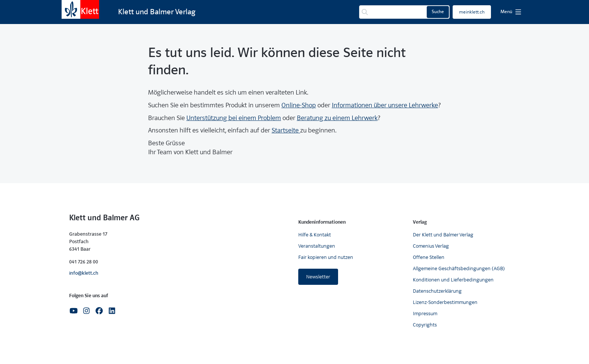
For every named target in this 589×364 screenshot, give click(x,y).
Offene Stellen (429, 257)
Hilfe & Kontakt (315, 235)
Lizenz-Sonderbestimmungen (445, 302)
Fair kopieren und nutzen (326, 257)
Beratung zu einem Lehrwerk (337, 118)
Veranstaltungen (317, 246)
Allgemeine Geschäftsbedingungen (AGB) (459, 268)
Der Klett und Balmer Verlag (443, 235)
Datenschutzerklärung (437, 291)
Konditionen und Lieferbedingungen (453, 280)
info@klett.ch (84, 273)
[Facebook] (99, 311)
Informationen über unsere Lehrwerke (385, 105)
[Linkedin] (112, 311)
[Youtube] (74, 311)
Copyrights (425, 325)
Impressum (425, 314)
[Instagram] (86, 311)
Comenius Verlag (431, 246)
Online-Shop (299, 105)
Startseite (286, 130)
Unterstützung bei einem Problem (234, 118)
